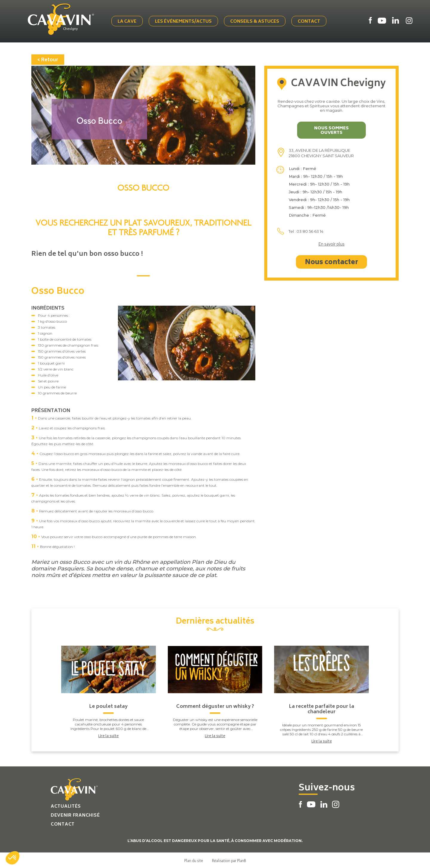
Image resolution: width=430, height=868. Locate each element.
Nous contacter (331, 262)
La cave (128, 22)
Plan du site (194, 860)
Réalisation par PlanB (229, 860)
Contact (310, 22)
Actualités (66, 806)
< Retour (48, 59)
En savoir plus (331, 244)
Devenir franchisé (75, 815)
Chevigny (72, 29)
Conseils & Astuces (255, 22)
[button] (13, 858)
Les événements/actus (184, 22)
